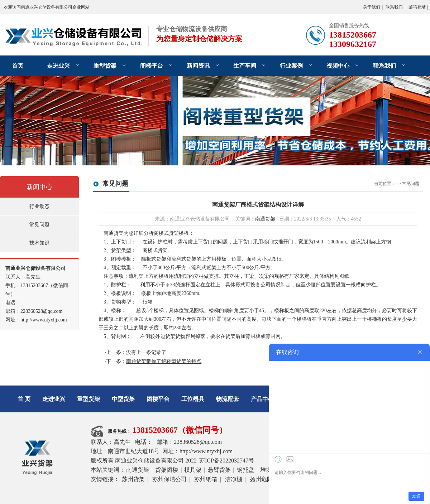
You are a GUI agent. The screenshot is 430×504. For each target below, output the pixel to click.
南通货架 (265, 219)
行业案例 (291, 66)
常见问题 (39, 225)
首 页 (24, 399)
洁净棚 (234, 479)
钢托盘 (245, 470)
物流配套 (228, 399)
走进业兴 (58, 66)
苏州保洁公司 (169, 479)
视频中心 (338, 66)
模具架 (193, 470)
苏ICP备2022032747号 (227, 461)
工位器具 (193, 399)
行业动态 (39, 206)
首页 (18, 66)
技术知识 (39, 243)
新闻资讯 (198, 66)
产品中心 (262, 399)
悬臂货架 (219, 470)
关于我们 (372, 7)
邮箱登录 (417, 7)
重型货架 (105, 66)
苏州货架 (133, 479)
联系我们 (394, 7)
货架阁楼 (167, 470)
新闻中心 (39, 187)
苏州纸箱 (206, 479)
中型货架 (123, 399)
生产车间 (245, 66)
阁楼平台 (152, 66)
